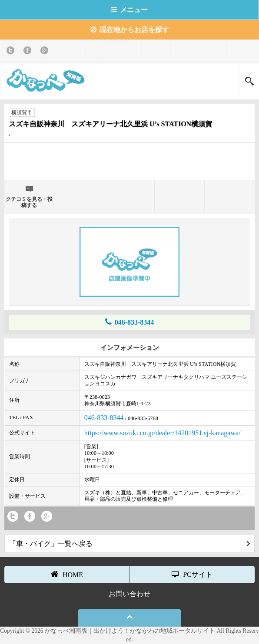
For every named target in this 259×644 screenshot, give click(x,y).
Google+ (46, 52)
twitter (12, 52)
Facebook (29, 52)
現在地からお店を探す (130, 30)
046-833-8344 (130, 322)
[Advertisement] (129, 161)
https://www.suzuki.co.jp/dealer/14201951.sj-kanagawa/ (163, 433)
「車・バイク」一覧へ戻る (129, 544)
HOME (67, 574)
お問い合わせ (129, 594)
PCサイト (192, 574)
